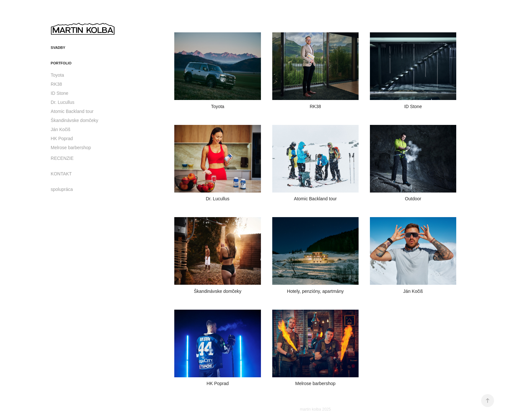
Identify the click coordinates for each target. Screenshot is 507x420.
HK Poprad (62, 138)
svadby (58, 48)
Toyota (57, 75)
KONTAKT (61, 174)
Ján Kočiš (61, 129)
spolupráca (62, 189)
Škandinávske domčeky (75, 120)
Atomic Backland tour (72, 111)
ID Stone (59, 93)
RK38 (56, 84)
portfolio (61, 63)
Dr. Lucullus (63, 102)
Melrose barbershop (71, 148)
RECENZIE (62, 158)
